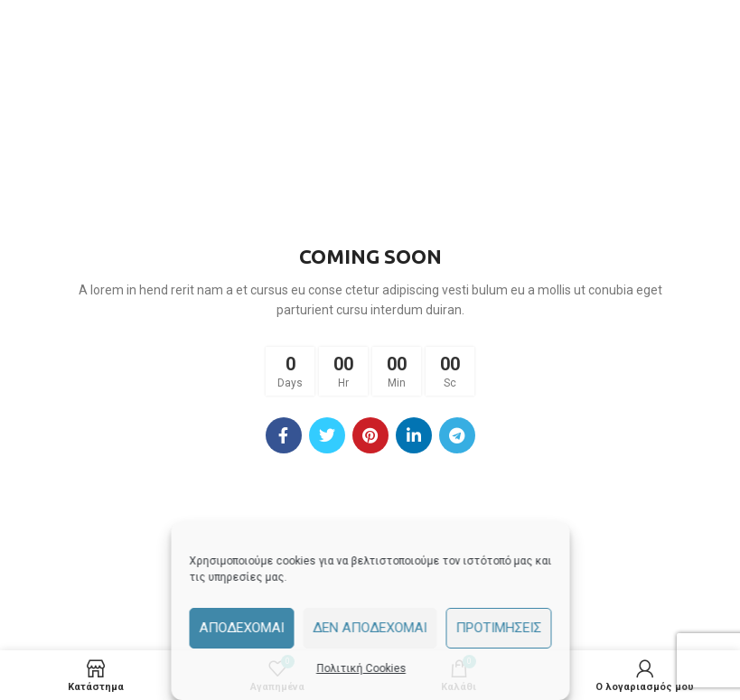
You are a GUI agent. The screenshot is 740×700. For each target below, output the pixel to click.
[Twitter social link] (327, 435)
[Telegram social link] (457, 435)
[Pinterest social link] (370, 435)
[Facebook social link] (284, 435)
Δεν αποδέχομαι (370, 628)
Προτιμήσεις (498, 628)
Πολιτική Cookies (361, 668)
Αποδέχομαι (241, 628)
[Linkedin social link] (414, 435)
